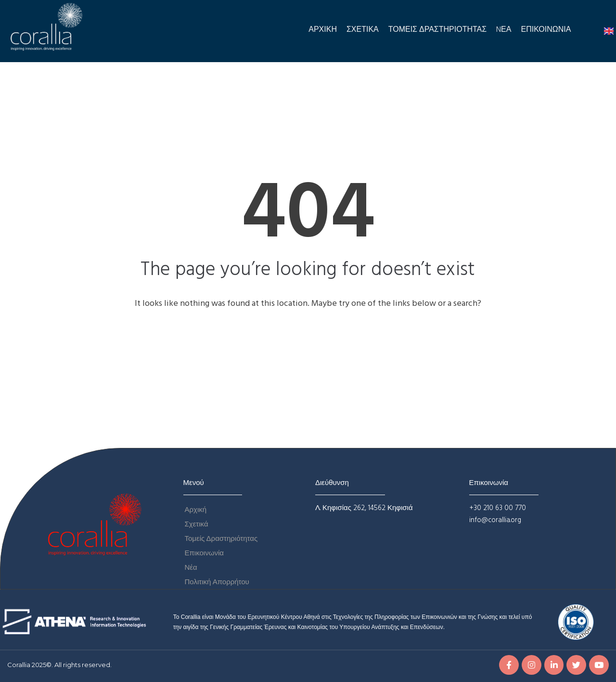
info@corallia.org (495, 520)
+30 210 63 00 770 (498, 508)
